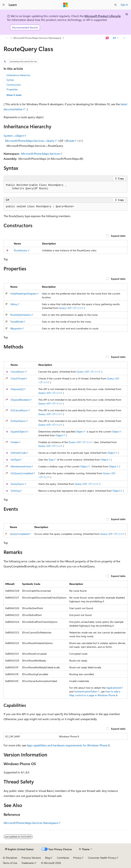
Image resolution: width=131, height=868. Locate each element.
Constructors (14, 85)
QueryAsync (17, 484)
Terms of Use (10, 863)
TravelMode (17, 322)
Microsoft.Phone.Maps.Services (40, 154)
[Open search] (116, 5)
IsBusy (14, 304)
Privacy (77, 858)
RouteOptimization (21, 315)
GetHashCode (18, 453)
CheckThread (18, 378)
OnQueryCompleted (22, 473)
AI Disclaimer (10, 858)
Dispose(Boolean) (20, 400)
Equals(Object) (19, 431)
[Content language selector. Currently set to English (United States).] (19, 849)
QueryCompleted (19, 534)
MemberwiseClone (21, 466)
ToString (15, 491)
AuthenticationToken (86, 691)
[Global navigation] (4, 5)
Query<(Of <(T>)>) (70, 308)
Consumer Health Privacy (102, 858)
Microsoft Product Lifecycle (103, 16)
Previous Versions (31, 858)
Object (80, 431)
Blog (48, 858)
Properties (12, 89)
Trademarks (28, 863)
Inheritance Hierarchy (18, 75)
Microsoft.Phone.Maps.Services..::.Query (30, 141)
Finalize (15, 442)
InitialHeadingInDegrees (23, 294)
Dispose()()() (17, 389)
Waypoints (16, 328)
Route (70, 141)
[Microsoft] (65, 5)
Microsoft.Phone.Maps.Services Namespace (37, 38)
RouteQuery (21, 250)
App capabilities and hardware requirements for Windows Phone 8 (68, 745)
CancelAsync (18, 372)
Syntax (10, 80)
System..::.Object (14, 136)
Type (51, 460)
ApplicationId (113, 688)
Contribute (63, 858)
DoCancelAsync (19, 410)
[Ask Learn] (107, 38)
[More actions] (124, 38)
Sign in (124, 5)
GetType (15, 460)
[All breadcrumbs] (7, 38)
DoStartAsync (18, 421)
